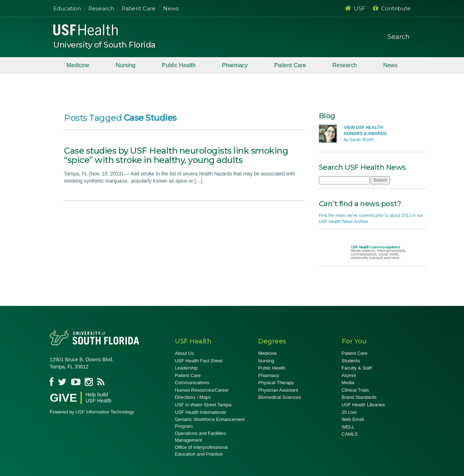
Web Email (353, 419)
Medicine (78, 65)
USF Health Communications (376, 247)
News (171, 8)
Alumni (349, 375)
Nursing (126, 65)
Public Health (179, 65)
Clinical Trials (356, 390)
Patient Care (139, 8)
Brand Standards (359, 397)
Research (101, 8)
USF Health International (200, 412)
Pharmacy (235, 65)
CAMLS (350, 434)
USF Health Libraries (363, 405)
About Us (184, 353)
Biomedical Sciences (280, 397)
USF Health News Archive (344, 222)
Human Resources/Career (202, 390)
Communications (192, 383)
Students (351, 361)
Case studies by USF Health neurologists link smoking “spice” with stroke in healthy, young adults (176, 155)
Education (67, 8)
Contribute (392, 8)
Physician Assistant (278, 390)
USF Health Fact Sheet (199, 361)
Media (348, 383)
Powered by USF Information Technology (92, 412)
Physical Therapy (276, 383)
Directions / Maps (193, 397)
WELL (348, 427)
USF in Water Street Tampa (203, 405)
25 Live (349, 412)
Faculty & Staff (357, 368)
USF (355, 8)
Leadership (186, 368)
